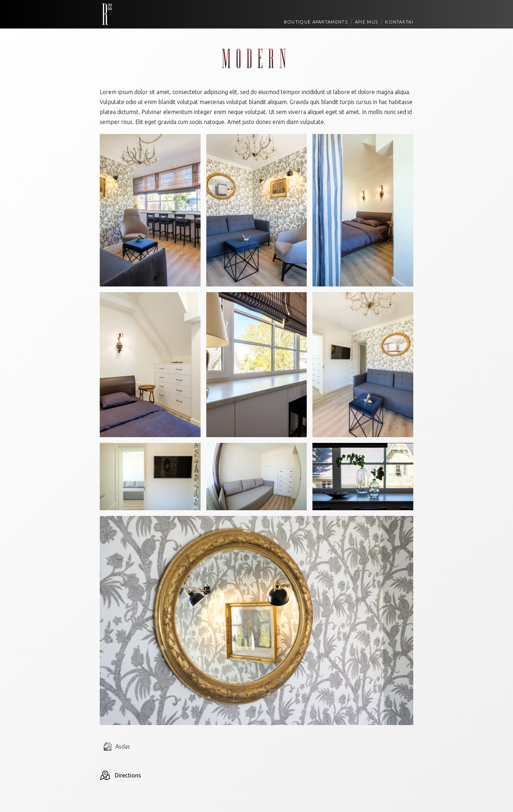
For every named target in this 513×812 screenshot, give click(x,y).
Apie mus (366, 22)
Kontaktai (399, 22)
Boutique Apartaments (316, 22)
